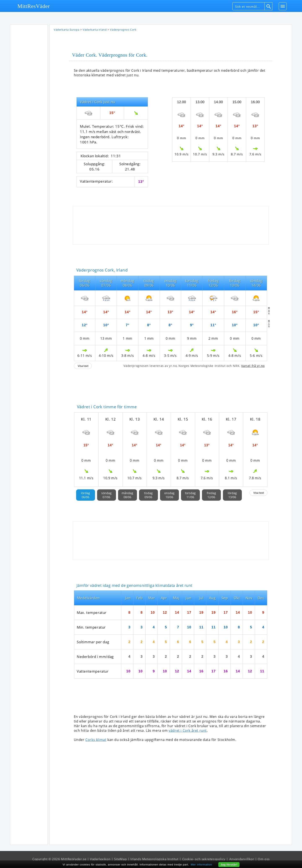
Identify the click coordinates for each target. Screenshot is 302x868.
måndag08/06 (127, 496)
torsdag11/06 (190, 496)
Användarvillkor (242, 860)
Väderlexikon (100, 860)
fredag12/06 (211, 496)
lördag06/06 (85, 496)
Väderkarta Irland (95, 30)
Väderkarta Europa (66, 30)
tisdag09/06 (148, 496)
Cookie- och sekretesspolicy (204, 860)
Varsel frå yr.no (253, 366)
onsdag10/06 (169, 496)
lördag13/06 (232, 496)
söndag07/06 (106, 496)
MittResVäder (34, 6)
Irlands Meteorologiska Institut (154, 860)
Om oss (264, 860)
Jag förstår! (229, 865)
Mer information (202, 865)
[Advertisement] (29, 90)
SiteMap (120, 860)
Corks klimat (96, 740)
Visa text (83, 366)
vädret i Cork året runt (188, 731)
